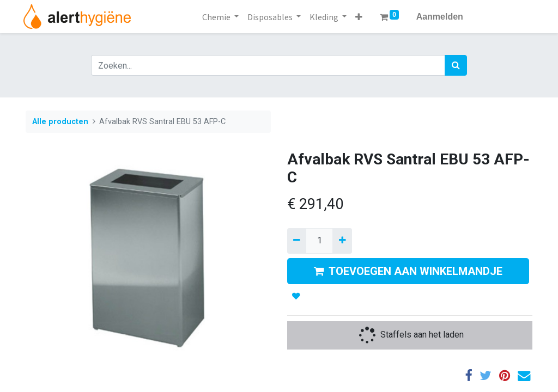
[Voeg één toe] (342, 241)
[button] (359, 17)
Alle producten (60, 122)
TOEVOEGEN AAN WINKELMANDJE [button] (408, 271)
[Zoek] (456, 65)
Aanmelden (440, 17)
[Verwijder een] (297, 241)
